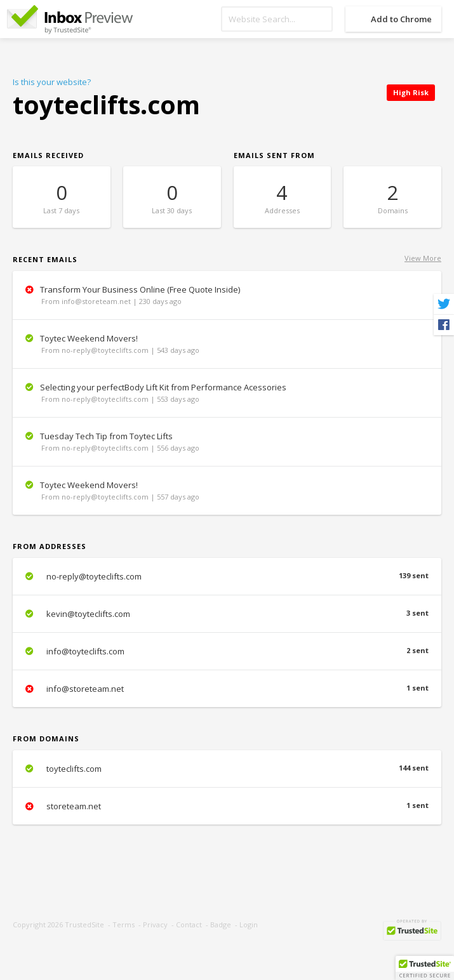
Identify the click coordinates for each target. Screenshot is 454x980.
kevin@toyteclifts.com (227, 614)
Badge (221, 924)
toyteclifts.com (227, 769)
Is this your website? (52, 82)
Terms (124, 924)
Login (249, 924)
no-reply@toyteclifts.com (227, 576)
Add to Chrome (401, 19)
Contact (189, 924)
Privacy (155, 924)
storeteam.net (227, 806)
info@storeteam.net (227, 689)
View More (423, 258)
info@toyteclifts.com (227, 651)
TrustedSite (84, 924)
